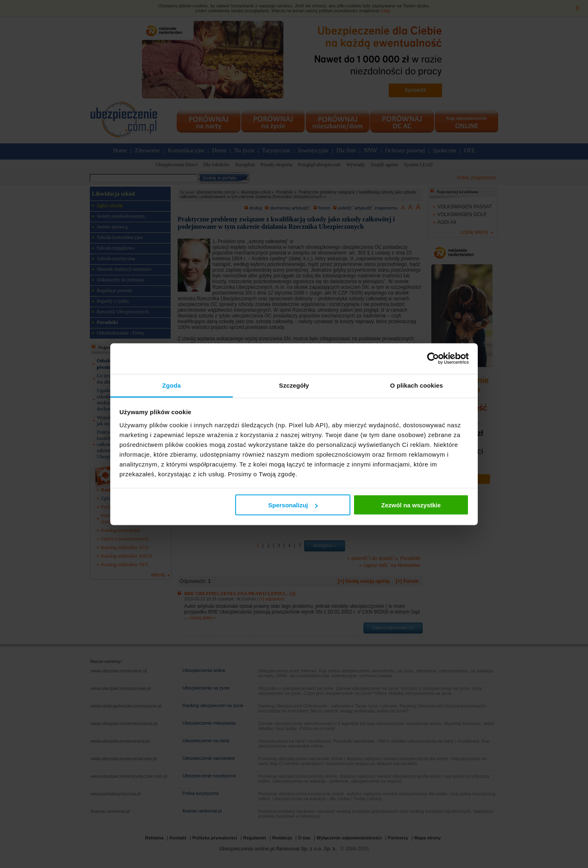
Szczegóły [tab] (294, 385)
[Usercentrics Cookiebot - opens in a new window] (433, 359)
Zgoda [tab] (171, 385)
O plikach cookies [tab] (416, 385)
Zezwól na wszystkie (411, 505)
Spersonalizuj (293, 505)
